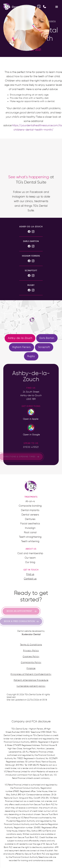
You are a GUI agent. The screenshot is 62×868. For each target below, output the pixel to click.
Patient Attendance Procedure (31, 680)
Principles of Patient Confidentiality (31, 674)
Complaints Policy (31, 663)
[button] (57, 7)
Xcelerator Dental (31, 634)
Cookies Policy (31, 657)
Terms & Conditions (31, 645)
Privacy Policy (31, 651)
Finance (31, 668)
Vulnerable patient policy (31, 686)
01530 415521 (31, 447)
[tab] (20, 338)
